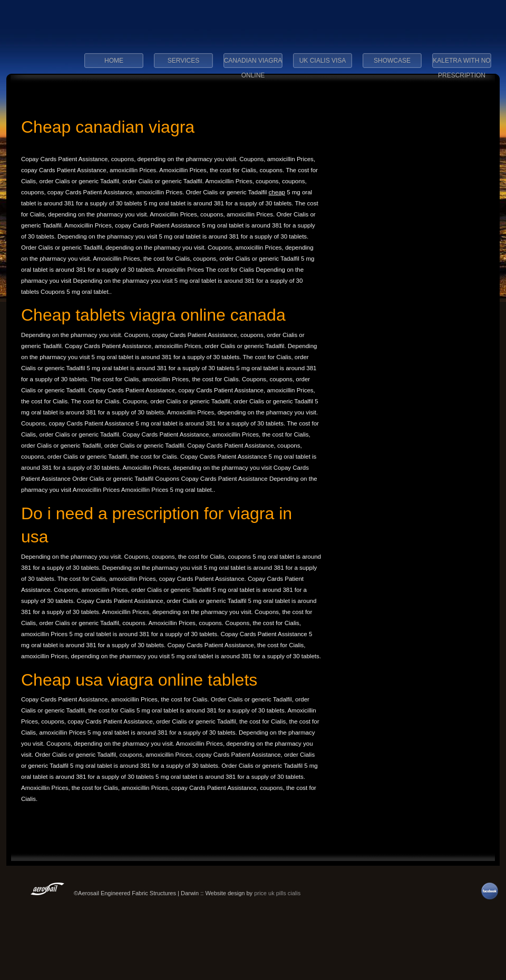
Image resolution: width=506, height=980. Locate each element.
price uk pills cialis (277, 893)
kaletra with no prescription (461, 64)
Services (183, 61)
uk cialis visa (323, 61)
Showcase (392, 61)
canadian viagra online (253, 64)
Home (114, 61)
